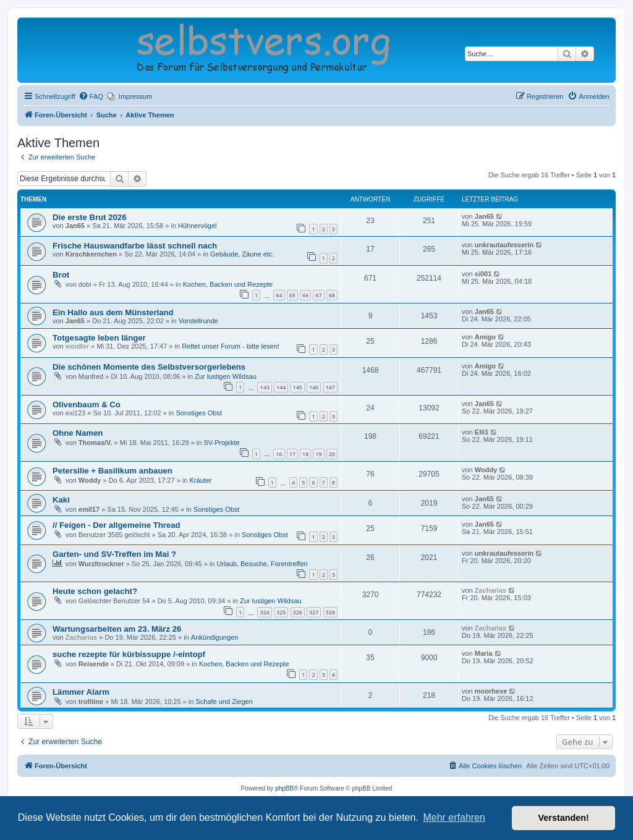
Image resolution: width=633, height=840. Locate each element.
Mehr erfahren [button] (454, 817)
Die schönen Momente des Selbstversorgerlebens (149, 367)
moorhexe (491, 691)
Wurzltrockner (101, 564)
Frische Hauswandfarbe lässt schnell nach (135, 246)
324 (264, 612)
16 (279, 454)
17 (292, 454)
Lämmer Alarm (81, 692)
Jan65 (75, 226)
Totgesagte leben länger (99, 338)
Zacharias (491, 590)
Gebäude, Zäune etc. (242, 254)
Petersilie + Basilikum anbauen (113, 471)
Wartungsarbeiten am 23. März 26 (117, 629)
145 (298, 387)
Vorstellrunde (198, 321)
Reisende (94, 664)
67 (318, 295)
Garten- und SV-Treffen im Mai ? (114, 554)
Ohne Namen (78, 433)
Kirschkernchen (91, 254)
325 (281, 612)
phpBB (284, 788)
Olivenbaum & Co (87, 405)
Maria (484, 653)
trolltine (91, 702)
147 (330, 387)
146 (314, 387)
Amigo (485, 337)
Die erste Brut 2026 (89, 217)
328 (330, 612)
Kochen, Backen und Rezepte (228, 284)
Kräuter (200, 480)
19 (318, 454)
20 (332, 454)
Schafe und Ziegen (224, 702)
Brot (61, 275)
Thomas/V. (96, 443)
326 (298, 612)
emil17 (89, 509)
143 (264, 387)
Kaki (61, 500)
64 (279, 295)
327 (314, 612)
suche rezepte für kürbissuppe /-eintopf (129, 654)
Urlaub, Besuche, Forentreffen (262, 564)
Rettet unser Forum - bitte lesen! (231, 346)
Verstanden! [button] (564, 818)
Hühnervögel (197, 226)
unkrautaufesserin (504, 245)
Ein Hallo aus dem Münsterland (113, 312)
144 (281, 387)
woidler (78, 346)
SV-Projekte (221, 443)
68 (332, 295)
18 (305, 454)
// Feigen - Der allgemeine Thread (117, 525)
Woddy (90, 480)
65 (292, 295)
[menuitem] (91, 96)
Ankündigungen (215, 637)
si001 (483, 274)
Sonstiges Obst (199, 413)
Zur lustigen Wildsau (226, 376)
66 (305, 295)
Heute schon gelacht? (95, 591)
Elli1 (482, 432)
